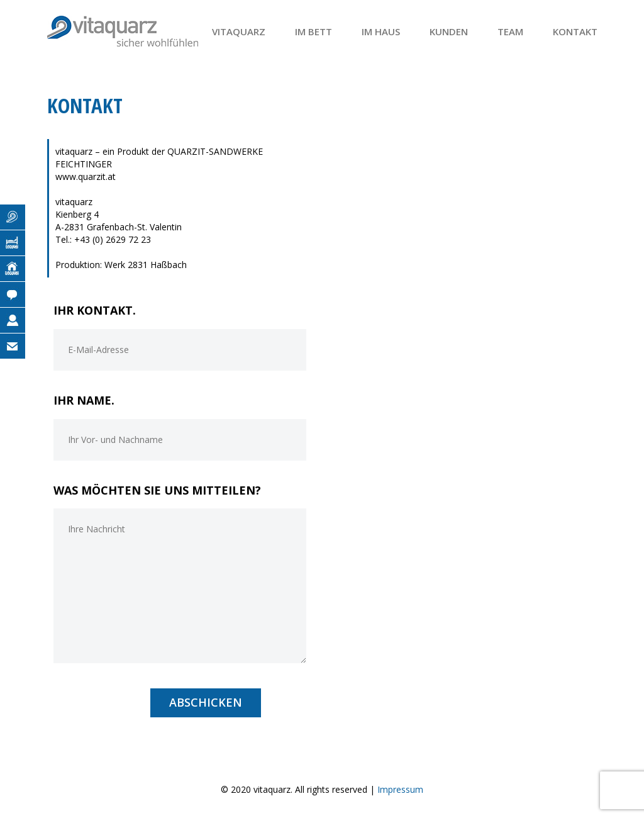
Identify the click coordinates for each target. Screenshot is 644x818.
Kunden (449, 31)
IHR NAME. (84, 400)
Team (510, 31)
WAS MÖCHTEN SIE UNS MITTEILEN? (157, 490)
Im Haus (381, 31)
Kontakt (575, 31)
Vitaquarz (239, 31)
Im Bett (314, 31)
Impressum (400, 789)
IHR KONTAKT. (95, 310)
